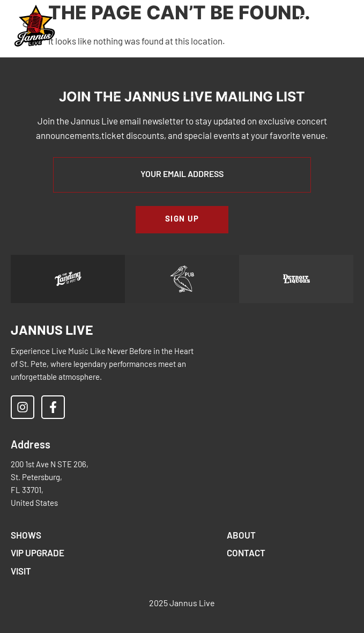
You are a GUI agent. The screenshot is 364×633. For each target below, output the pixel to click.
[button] (215, 27)
